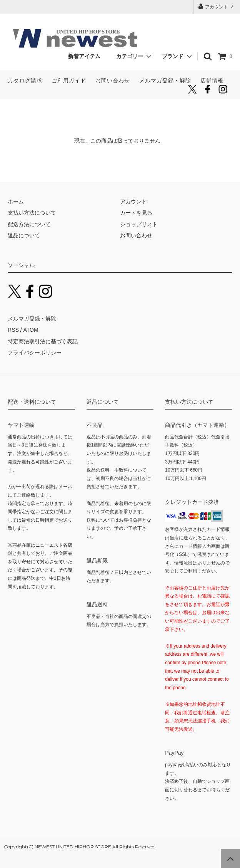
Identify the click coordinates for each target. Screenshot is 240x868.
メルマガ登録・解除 (165, 81)
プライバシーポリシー (35, 353)
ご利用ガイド (69, 81)
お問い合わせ (113, 81)
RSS (13, 330)
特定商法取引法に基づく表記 (43, 341)
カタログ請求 (25, 81)
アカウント (217, 6)
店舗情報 (212, 81)
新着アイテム (87, 56)
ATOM (31, 330)
